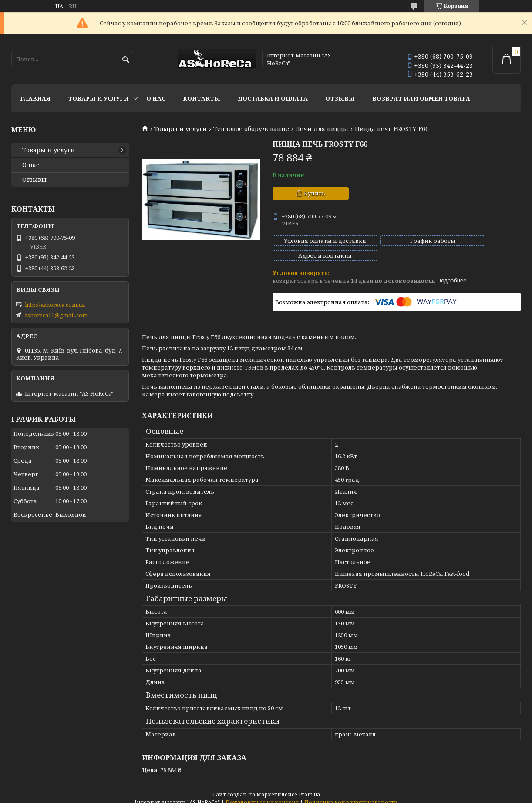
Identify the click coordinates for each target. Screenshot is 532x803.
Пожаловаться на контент (262, 795)
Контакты (202, 98)
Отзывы (340, 98)
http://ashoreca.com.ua (55, 305)
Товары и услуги (98, 98)
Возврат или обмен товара (421, 98)
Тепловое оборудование (251, 129)
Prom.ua (309, 787)
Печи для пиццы (322, 129)
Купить (315, 193)
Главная (35, 98)
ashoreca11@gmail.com (56, 315)
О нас (156, 98)
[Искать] (126, 60)
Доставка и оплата (273, 98)
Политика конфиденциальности (351, 795)
